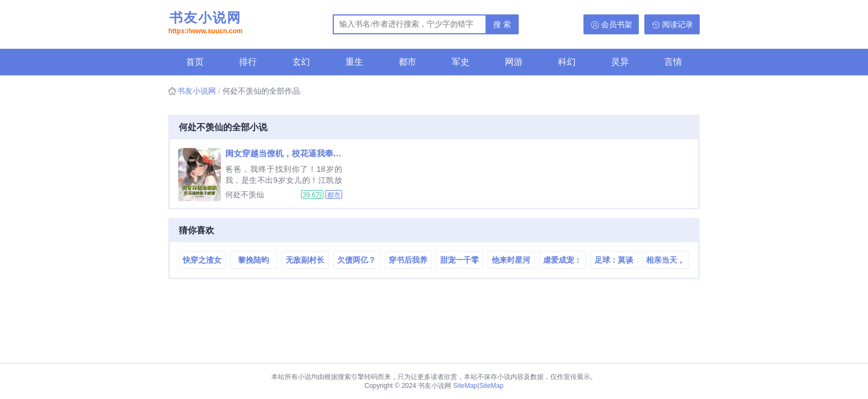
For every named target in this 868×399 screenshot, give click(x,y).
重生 (354, 62)
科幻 (567, 62)
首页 (195, 62)
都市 (407, 62)
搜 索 (502, 24)
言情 (673, 62)
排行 (248, 62)
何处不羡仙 (245, 195)
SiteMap (466, 386)
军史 (461, 62)
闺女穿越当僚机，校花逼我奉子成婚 (292, 153)
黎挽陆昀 (254, 260)
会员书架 (617, 24)
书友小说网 (205, 24)
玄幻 (301, 62)
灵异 (620, 62)
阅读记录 (678, 24)
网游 (514, 62)
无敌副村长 (305, 260)
